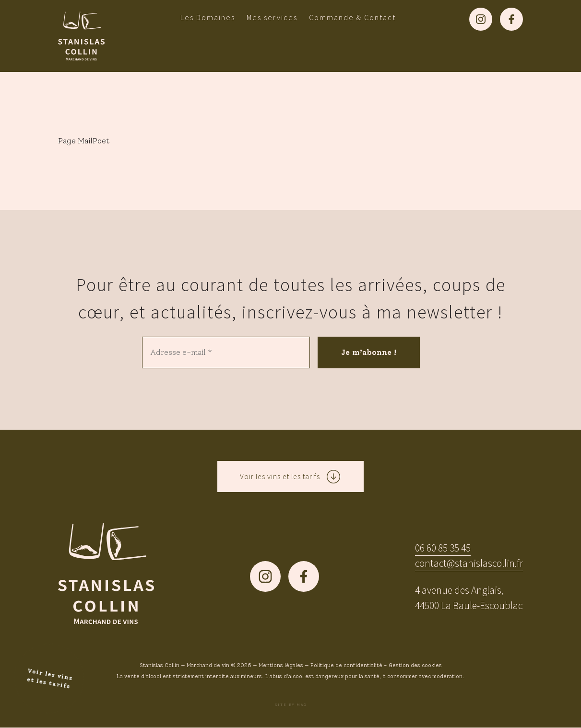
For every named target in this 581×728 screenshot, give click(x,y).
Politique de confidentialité (346, 666)
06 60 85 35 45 (443, 548)
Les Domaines (208, 17)
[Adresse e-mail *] (226, 352)
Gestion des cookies (415, 666)
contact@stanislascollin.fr (469, 564)
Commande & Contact (352, 17)
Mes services (272, 17)
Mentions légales (281, 666)
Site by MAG (291, 705)
